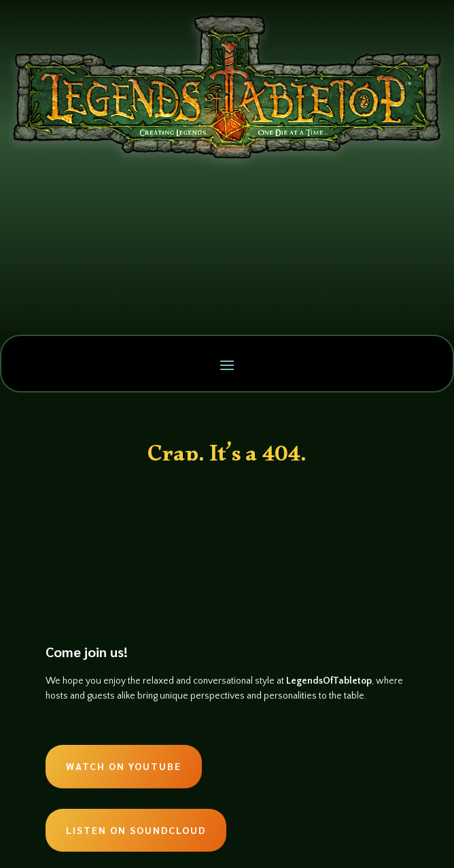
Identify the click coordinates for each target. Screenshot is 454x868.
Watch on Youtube (124, 766)
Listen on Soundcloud (136, 830)
